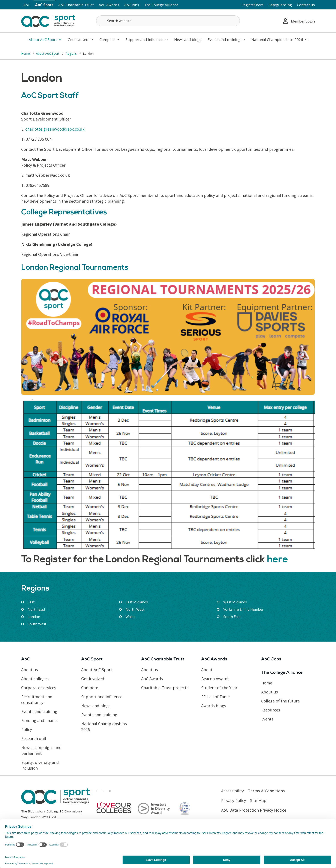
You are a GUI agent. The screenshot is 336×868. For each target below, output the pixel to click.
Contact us (306, 5)
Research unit (34, 738)
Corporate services (39, 688)
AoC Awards (109, 5)
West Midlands (235, 602)
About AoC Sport (45, 40)
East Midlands (137, 602)
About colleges (35, 679)
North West (135, 609)
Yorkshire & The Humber (243, 609)
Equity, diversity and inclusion (40, 765)
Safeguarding (280, 5)
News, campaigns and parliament (41, 750)
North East (36, 609)
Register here (253, 5)
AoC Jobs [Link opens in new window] (132, 5)
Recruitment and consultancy (37, 700)
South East (232, 617)
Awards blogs (214, 706)
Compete (109, 40)
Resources (271, 710)
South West (37, 624)
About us (30, 670)
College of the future (280, 701)
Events (267, 719)
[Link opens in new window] (97, 791)
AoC (27, 5)
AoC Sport (44, 5)
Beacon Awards (215, 679)
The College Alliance (161, 5)
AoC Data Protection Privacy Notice (254, 810)
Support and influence (147, 40)
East (31, 602)
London (34, 617)
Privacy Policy (234, 800)
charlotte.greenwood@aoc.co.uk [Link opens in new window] (55, 129)
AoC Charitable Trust (76, 5)
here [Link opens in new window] (277, 560)
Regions (72, 53)
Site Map (258, 800)
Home (26, 53)
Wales (130, 617)
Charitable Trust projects (165, 688)
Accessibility (232, 791)
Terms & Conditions (266, 791)
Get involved (80, 40)
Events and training (226, 40)
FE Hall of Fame (215, 697)
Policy (27, 729)
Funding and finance (40, 720)
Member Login (299, 21)
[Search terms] (168, 21)
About (207, 670)
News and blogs (188, 40)
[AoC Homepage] (48, 21)
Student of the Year (219, 688)
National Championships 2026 (279, 40)
